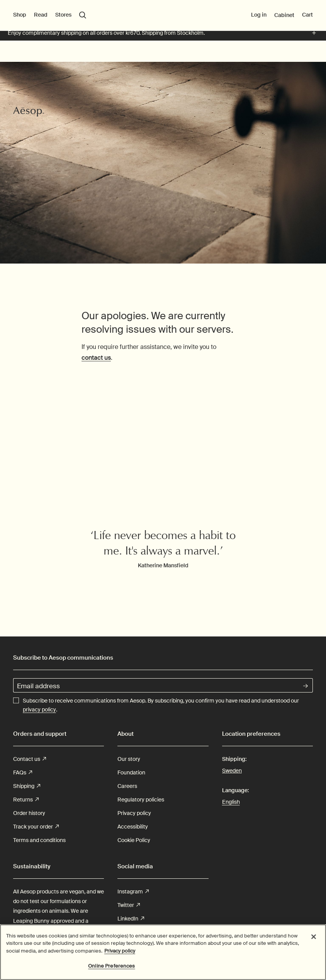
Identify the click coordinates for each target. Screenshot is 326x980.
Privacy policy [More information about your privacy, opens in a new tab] (120, 951)
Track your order (36, 827)
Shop (20, 55)
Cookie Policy (134, 840)
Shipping (27, 786)
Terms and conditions (39, 840)
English (231, 802)
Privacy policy (134, 813)
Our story (129, 759)
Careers (127, 786)
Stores (63, 55)
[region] (163, 952)
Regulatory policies (141, 800)
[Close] (314, 937)
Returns (26, 800)
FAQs (23, 773)
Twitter (129, 905)
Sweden (232, 770)
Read (41, 55)
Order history (29, 813)
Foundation (131, 772)
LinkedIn (131, 919)
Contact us (30, 759)
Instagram (133, 892)
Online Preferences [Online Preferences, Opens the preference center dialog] (111, 966)
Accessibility (133, 827)
